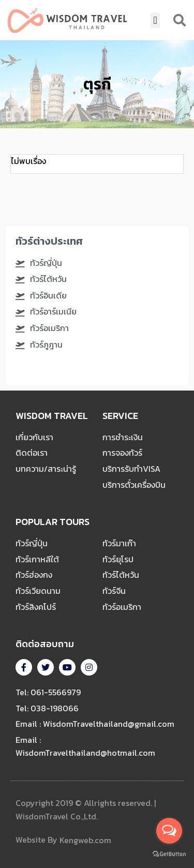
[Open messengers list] (169, 831)
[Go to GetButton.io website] (169, 854)
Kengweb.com (85, 841)
